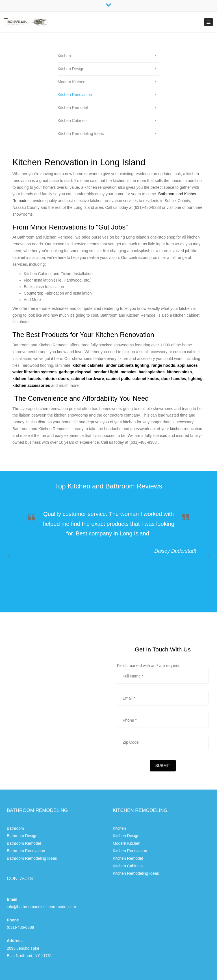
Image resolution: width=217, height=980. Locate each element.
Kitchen (64, 56)
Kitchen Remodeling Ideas (81, 134)
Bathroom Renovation (26, 851)
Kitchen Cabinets (73, 121)
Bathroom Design (22, 836)
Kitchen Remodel (73, 108)
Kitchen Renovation (75, 95)
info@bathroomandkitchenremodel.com (41, 907)
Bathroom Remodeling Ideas (32, 858)
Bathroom (15, 828)
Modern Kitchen (71, 82)
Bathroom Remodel (24, 843)
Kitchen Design (71, 69)
